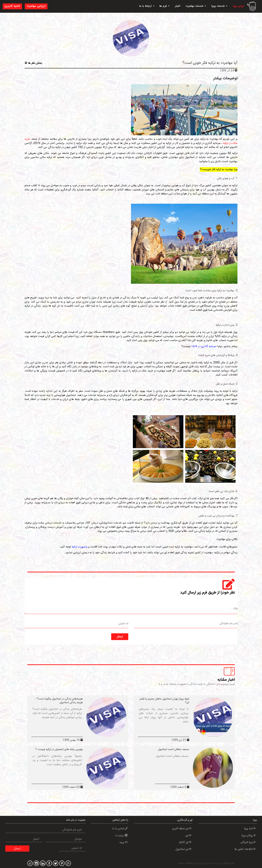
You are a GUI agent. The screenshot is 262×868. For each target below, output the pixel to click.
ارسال (120, 637)
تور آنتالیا (185, 842)
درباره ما (121, 836)
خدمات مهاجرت (196, 6)
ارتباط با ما (147, 6)
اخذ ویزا (250, 829)
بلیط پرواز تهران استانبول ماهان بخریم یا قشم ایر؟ (164, 701)
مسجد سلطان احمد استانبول (174, 749)
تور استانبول (183, 849)
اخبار (178, 6)
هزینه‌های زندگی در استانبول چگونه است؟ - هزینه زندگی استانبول (59, 701)
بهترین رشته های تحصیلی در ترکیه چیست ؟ (59, 749)
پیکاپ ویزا (249, 836)
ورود (123, 842)
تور (188, 836)
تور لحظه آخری (182, 829)
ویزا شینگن (248, 842)
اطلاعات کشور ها (245, 849)
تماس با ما (120, 829)
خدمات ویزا (219, 6)
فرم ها (164, 6)
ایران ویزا (238, 6)
